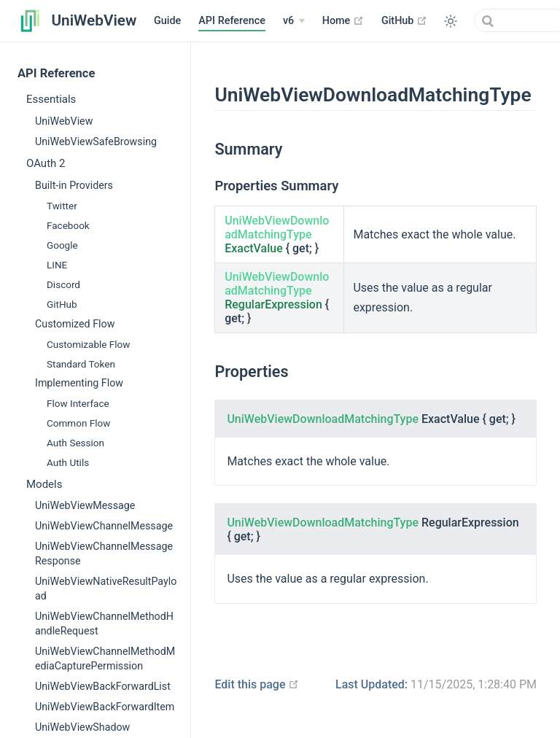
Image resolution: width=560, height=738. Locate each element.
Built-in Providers (74, 185)
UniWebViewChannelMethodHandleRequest (104, 624)
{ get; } (277, 234)
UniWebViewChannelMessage (104, 526)
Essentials (51, 99)
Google (62, 245)
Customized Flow (75, 324)
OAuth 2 (46, 163)
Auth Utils (68, 462)
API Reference (232, 21)
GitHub (404, 20)
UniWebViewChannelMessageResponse (104, 553)
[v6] (294, 21)
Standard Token (81, 364)
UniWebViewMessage (85, 505)
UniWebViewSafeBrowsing (96, 141)
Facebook (68, 225)
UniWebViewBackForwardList (103, 686)
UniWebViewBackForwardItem (105, 707)
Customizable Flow (88, 344)
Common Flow (78, 423)
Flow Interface (78, 403)
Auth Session (75, 443)
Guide (167, 21)
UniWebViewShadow (82, 727)
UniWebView (64, 121)
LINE (57, 265)
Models (44, 484)
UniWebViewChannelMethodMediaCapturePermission (105, 659)
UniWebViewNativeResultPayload (106, 589)
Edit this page (257, 684)
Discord (63, 284)
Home (343, 20)
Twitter (62, 206)
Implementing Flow (79, 383)
